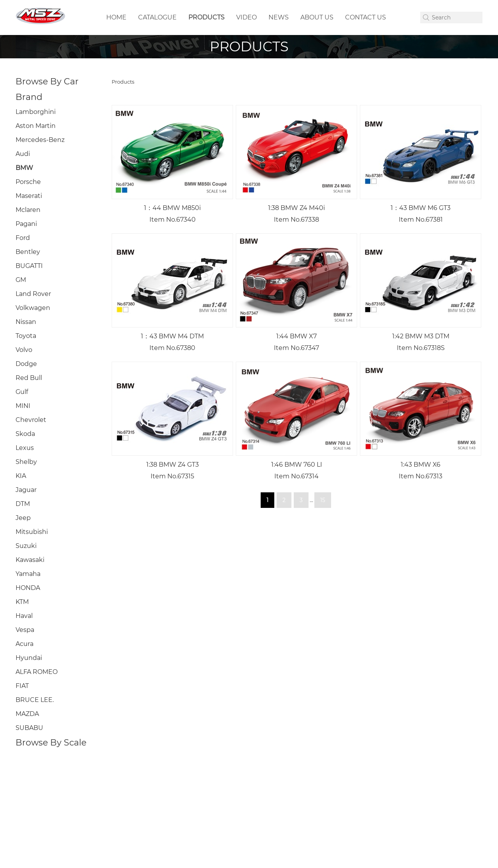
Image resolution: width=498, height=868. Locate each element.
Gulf (22, 392)
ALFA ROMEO (37, 672)
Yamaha (28, 574)
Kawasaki (30, 560)
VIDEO (246, 17)
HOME (116, 17)
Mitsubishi (32, 532)
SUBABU (29, 728)
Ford (23, 238)
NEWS (279, 17)
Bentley (28, 252)
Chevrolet (31, 420)
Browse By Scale (51, 743)
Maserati (29, 196)
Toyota (26, 336)
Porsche (28, 182)
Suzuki (26, 546)
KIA (21, 476)
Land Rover (33, 294)
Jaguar (26, 490)
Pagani (26, 224)
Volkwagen (33, 308)
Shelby (26, 462)
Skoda (25, 434)
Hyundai (29, 658)
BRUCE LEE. (35, 700)
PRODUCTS (206, 17)
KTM (22, 602)
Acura (25, 644)
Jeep (23, 518)
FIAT (22, 686)
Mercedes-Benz (40, 140)
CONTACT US (366, 17)
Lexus (25, 448)
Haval (24, 616)
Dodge (26, 364)
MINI (23, 406)
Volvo (24, 350)
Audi (23, 154)
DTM (23, 504)
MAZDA (27, 714)
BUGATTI (29, 266)
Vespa (25, 630)
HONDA (28, 588)
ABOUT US (317, 17)
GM (21, 280)
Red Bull (29, 378)
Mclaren (28, 210)
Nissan (26, 322)
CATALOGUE (157, 17)
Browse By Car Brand (47, 89)
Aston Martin (36, 126)
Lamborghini (36, 112)
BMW (24, 168)
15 (323, 500)
